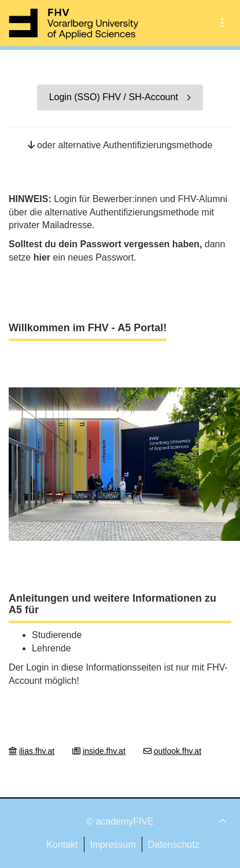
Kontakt (62, 845)
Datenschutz (174, 845)
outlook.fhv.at (178, 751)
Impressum (113, 845)
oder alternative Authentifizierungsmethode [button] (120, 145)
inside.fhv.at (104, 751)
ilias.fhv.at (37, 751)
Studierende (57, 635)
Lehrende (51, 648)
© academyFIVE (120, 821)
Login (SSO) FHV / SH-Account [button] (120, 97)
